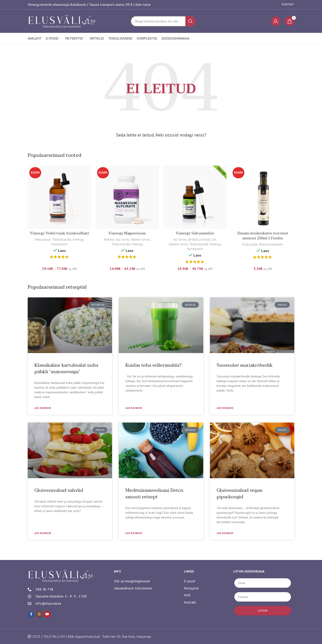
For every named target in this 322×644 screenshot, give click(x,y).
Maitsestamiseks (271, 244)
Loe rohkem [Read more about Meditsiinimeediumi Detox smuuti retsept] (134, 533)
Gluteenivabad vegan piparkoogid (240, 494)
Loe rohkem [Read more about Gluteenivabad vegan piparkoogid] (225, 533)
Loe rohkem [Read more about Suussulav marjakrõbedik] (225, 408)
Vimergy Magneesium (127, 233)
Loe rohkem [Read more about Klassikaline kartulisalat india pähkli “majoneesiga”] (43, 408)
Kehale (109, 239)
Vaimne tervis (140, 239)
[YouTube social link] (47, 614)
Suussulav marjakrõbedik (245, 365)
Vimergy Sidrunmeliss (195, 233)
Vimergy (78, 239)
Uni (214, 239)
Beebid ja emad (199, 239)
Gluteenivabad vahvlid (59, 490)
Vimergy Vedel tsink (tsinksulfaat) (59, 233)
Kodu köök (250, 244)
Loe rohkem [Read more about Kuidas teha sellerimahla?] (134, 408)
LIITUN (263, 610)
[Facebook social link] (31, 614)
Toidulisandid (62, 239)
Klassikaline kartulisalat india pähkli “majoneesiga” (66, 368)
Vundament (59, 244)
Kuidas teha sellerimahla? (154, 365)
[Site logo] (63, 21)
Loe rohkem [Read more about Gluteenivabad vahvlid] (43, 533)
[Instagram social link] (39, 614)
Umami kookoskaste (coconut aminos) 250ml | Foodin (263, 236)
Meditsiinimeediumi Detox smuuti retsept (155, 494)
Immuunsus (43, 239)
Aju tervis (122, 239)
